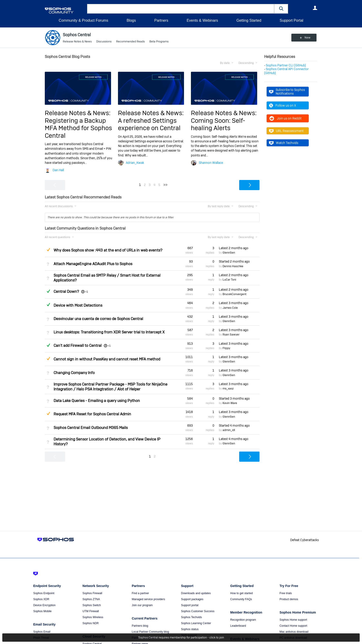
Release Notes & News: (78, 113)
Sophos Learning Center (196, 623)
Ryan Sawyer (231, 335)
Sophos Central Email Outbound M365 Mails (91, 428)
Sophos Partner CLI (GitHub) (286, 65)
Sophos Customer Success (198, 611)
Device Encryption (44, 605)
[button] (281, 9)
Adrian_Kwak (135, 163)
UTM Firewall (91, 611)
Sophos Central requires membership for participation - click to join (181, 638)
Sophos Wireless (93, 617)
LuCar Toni (229, 280)
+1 (87, 292)
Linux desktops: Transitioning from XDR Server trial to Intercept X (109, 332)
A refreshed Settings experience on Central (149, 124)
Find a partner (140, 593)
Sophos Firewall (92, 593)
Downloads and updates (196, 593)
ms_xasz (228, 389)
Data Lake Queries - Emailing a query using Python (97, 401)
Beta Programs (159, 42)
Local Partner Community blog (150, 632)
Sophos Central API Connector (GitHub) (286, 71)
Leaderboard (238, 626)
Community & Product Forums (83, 20)
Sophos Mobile (42, 611)
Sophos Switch (92, 605)
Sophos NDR (90, 623)
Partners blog (140, 626)
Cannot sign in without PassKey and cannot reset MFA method (107, 359)
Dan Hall (58, 170)
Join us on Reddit (285, 118)
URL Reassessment (286, 131)
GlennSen (229, 253)
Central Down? (66, 292)
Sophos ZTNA (91, 599)
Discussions (104, 42)
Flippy (226, 348)
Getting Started (249, 20)
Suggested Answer (48, 250)
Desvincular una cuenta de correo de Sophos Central (98, 319)
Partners (161, 20)
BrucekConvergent (234, 294)
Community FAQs (241, 599)
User (315, 8)
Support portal (190, 605)
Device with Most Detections (78, 305)
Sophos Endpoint (44, 593)
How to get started (241, 593)
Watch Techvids (284, 143)
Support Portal (291, 20)
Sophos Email (42, 632)
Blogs (131, 20)
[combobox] (181, 9)
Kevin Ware (230, 403)
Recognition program (243, 620)
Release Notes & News (77, 42)
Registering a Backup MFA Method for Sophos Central (78, 128)
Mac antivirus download (294, 632)
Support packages (192, 599)
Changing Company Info (74, 373)
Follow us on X (282, 105)
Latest (234, 248)
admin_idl (229, 430)
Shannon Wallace (211, 163)
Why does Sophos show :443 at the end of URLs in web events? (108, 250)
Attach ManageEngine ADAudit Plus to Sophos (93, 264)
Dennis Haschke (233, 266)
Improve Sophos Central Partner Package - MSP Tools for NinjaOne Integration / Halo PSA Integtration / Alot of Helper (110, 387)
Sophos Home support (293, 620)
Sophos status (190, 629)
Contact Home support (293, 626)
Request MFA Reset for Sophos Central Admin (92, 414)
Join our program (142, 605)
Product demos (289, 599)
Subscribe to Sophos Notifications (287, 92)
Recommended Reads (130, 42)
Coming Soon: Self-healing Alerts (218, 124)
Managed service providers (148, 599)
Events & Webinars (202, 20)
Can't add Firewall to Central (78, 346)
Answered (48, 291)
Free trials (286, 593)
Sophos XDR (41, 599)
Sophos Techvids (192, 617)
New (307, 38)
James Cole (230, 308)
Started (234, 261)
